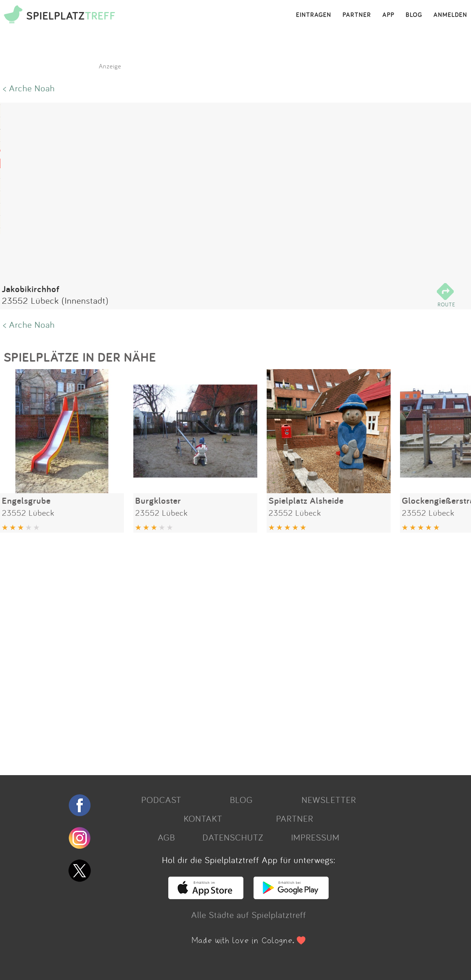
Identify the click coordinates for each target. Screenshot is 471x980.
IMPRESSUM (315, 837)
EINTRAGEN (314, 15)
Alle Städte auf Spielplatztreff (249, 915)
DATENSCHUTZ (233, 837)
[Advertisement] (225, 651)
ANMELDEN (450, 15)
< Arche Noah (29, 88)
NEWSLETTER (329, 800)
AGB (166, 837)
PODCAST (161, 800)
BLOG (414, 15)
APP (388, 15)
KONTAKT (203, 818)
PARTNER (357, 15)
